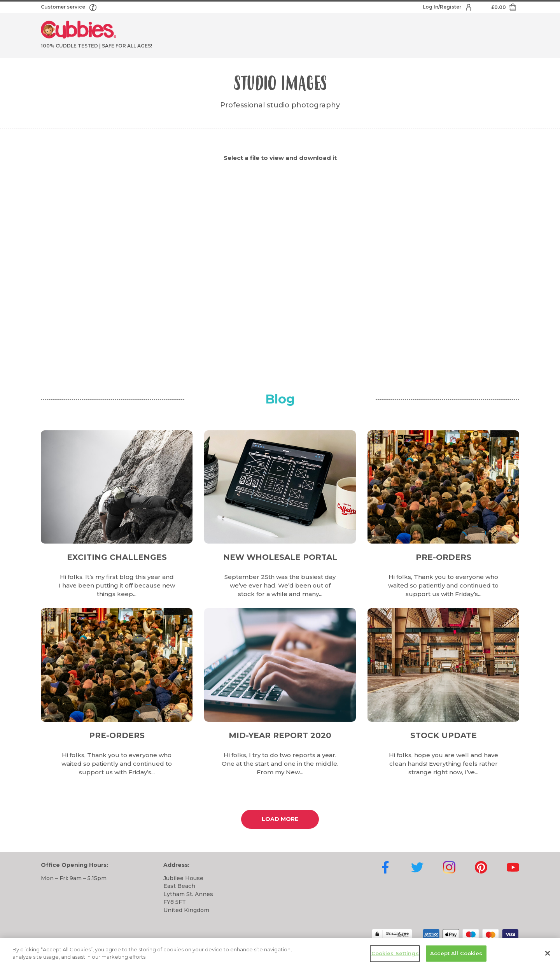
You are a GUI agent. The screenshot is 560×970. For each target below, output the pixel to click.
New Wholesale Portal (280, 557)
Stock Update (444, 735)
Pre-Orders (444, 557)
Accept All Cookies (456, 953)
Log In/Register (443, 7)
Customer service (64, 7)
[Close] (548, 953)
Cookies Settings (395, 953)
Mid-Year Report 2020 (280, 735)
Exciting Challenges (117, 557)
